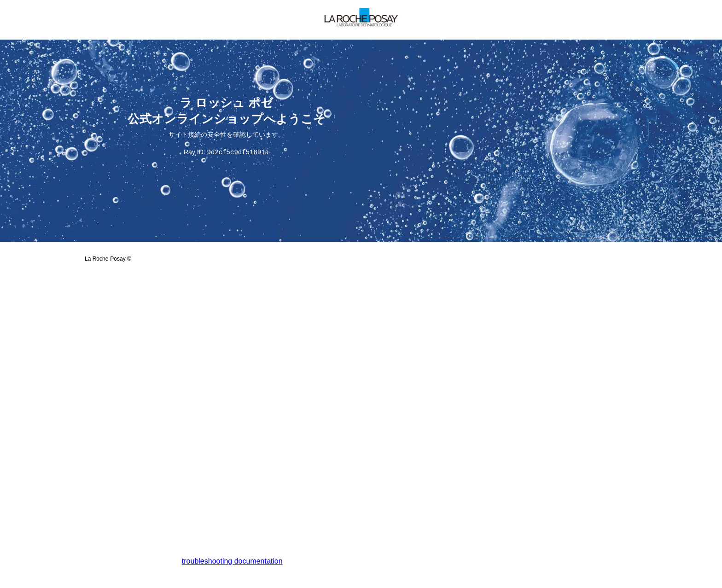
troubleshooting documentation (232, 562)
